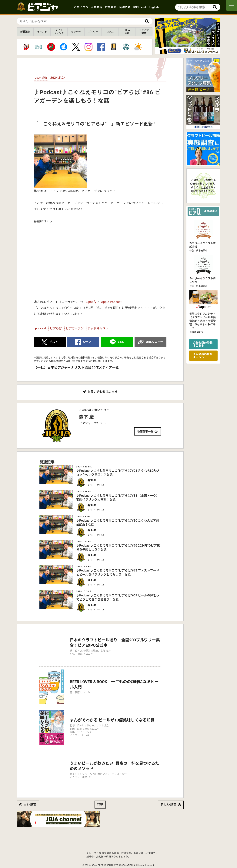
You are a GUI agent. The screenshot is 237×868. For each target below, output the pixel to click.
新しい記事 (169, 795)
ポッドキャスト (98, 328)
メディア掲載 (144, 32)
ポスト (54, 342)
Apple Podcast (111, 302)
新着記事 (25, 32)
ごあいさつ (81, 7)
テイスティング (59, 32)
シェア (87, 342)
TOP (100, 795)
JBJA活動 (127, 32)
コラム (110, 32)
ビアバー (76, 32)
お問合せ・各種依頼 (118, 7)
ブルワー (93, 32)
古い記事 (30, 795)
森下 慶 (86, 417)
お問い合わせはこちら (103, 392)
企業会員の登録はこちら (203, 344)
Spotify (91, 302)
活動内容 (97, 7)
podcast (41, 328)
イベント (42, 32)
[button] (185, 51)
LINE (121, 342)
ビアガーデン (75, 328)
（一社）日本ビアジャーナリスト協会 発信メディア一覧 (76, 367)
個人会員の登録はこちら (203, 356)
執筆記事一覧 (145, 432)
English (154, 7)
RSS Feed (140, 7)
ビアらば (56, 328)
